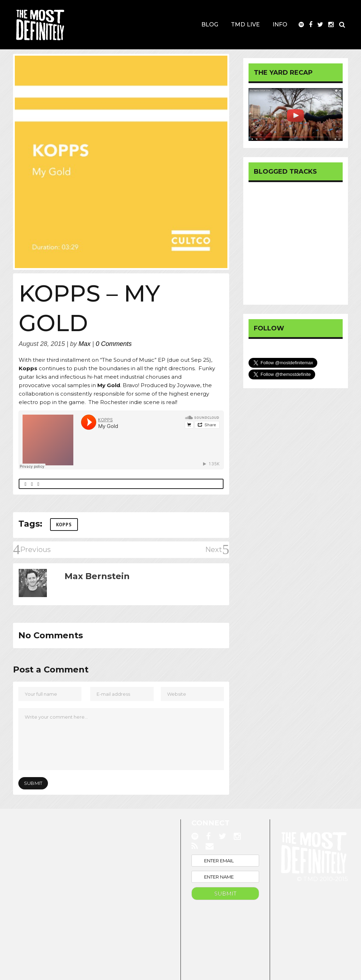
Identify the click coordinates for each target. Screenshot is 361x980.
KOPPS (64, 525)
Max (85, 344)
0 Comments (114, 344)
